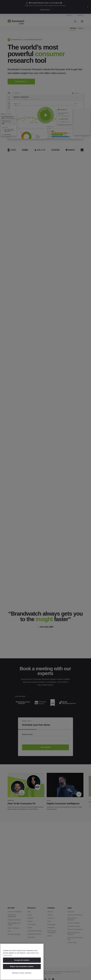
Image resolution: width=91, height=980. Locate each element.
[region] (22, 962)
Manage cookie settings (22, 973)
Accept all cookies (22, 960)
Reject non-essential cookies (22, 966)
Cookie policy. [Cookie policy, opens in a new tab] (8, 955)
